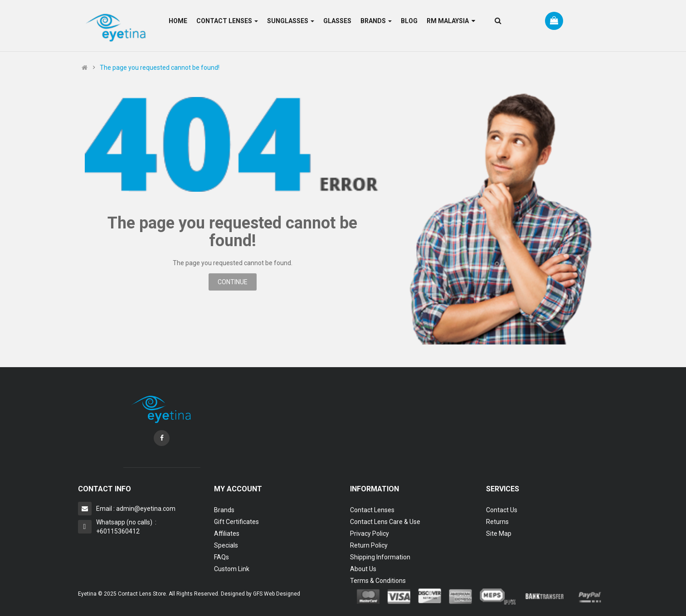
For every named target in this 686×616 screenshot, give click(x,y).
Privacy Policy (370, 534)
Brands (224, 510)
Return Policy (369, 545)
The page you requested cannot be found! (160, 68)
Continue (233, 282)
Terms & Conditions (378, 581)
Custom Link (232, 569)
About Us (363, 569)
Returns (497, 522)
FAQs (221, 557)
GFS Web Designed (277, 594)
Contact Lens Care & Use (385, 522)
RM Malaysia (451, 21)
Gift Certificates (236, 522)
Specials (226, 545)
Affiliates (227, 534)
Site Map (499, 534)
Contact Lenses (372, 510)
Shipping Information (380, 557)
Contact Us (502, 510)
